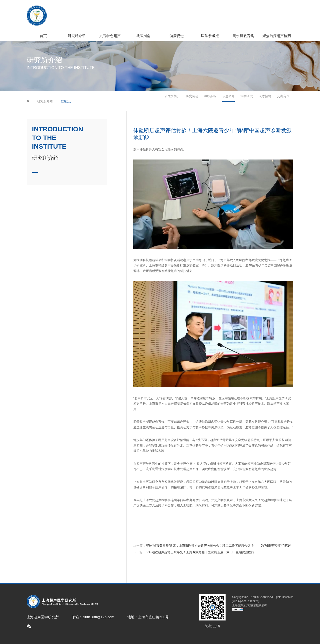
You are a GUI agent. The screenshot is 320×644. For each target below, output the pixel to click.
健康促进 (177, 36)
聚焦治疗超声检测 (277, 36)
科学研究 (243, 101)
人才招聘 (265, 101)
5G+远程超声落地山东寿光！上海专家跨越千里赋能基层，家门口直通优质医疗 (200, 552)
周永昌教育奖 (243, 36)
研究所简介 (152, 101)
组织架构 (198, 101)
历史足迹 (176, 101)
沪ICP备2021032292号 (246, 601)
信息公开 (67, 101)
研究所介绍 (77, 36)
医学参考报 (210, 36)
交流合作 (287, 101)
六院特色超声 (110, 36)
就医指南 (143, 36)
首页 (43, 36)
